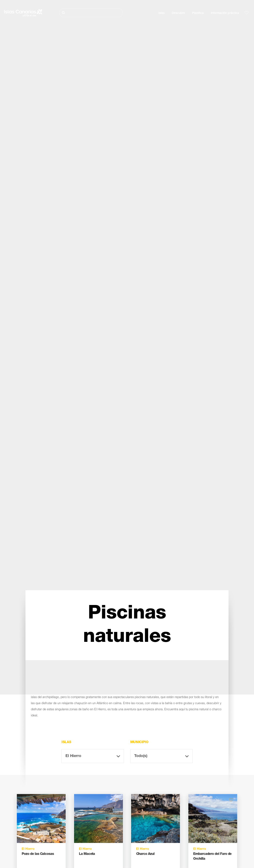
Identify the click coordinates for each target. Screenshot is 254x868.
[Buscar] (91, 13)
